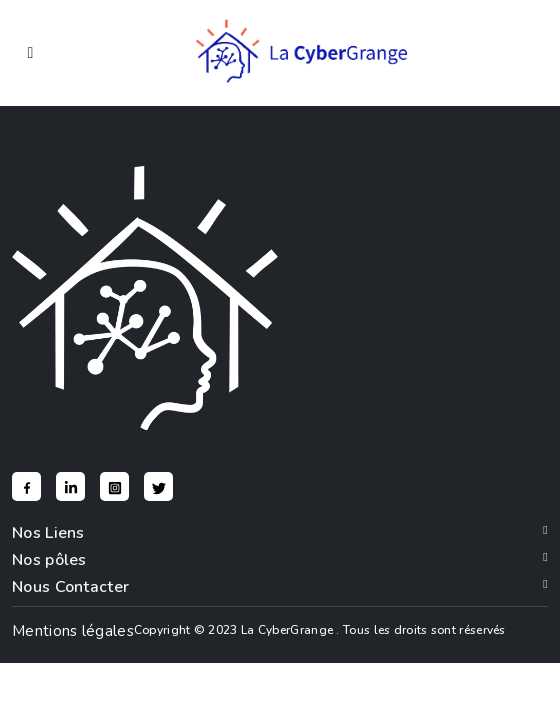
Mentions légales (73, 631)
